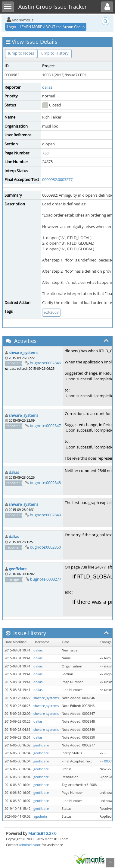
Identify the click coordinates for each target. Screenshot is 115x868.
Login (11, 27)
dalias (47, 87)
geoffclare (18, 569)
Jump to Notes (21, 53)
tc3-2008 (51, 312)
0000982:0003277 (57, 179)
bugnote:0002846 (45, 363)
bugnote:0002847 (45, 426)
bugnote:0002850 (45, 547)
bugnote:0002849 (45, 515)
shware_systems (23, 353)
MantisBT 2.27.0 (42, 833)
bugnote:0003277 (46, 579)
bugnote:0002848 (45, 483)
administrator (30, 845)
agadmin (40, 816)
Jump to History (54, 53)
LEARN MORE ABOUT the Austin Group (52, 27)
